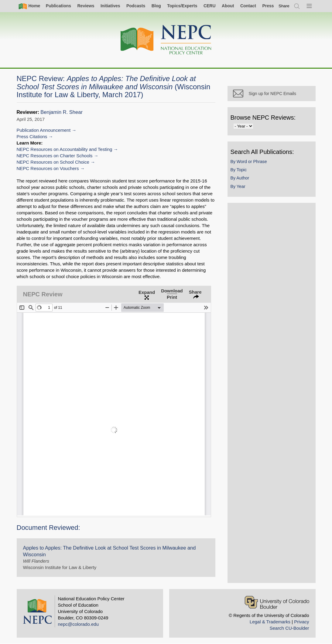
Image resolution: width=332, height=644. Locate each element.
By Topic (239, 170)
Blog (156, 6)
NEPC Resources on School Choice (53, 162)
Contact (248, 6)
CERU (210, 6)
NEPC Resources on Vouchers (48, 168)
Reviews (86, 6)
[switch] (284, 6)
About (228, 6)
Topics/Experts (182, 6)
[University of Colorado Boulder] (277, 602)
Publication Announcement (44, 130)
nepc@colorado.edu (79, 624)
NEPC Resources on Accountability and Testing (65, 149)
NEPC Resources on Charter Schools (55, 156)
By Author (240, 178)
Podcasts (136, 6)
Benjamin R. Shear (62, 112)
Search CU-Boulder (289, 628)
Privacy (301, 622)
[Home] (166, 40)
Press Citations (32, 136)
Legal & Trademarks (270, 622)
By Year (238, 186)
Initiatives (110, 6)
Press (268, 6)
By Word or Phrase (249, 162)
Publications (58, 6)
